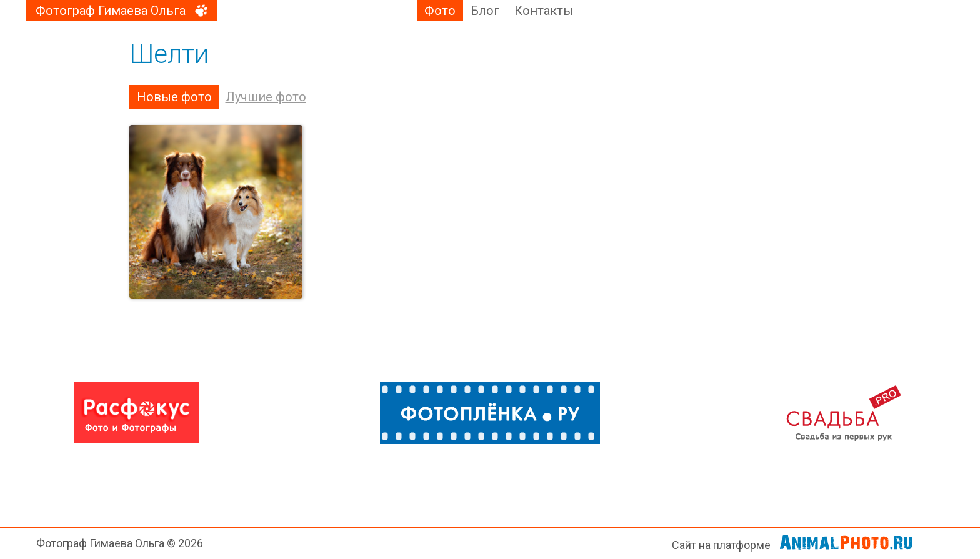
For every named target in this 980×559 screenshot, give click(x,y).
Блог (485, 11)
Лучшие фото (266, 97)
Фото (440, 11)
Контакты (544, 11)
